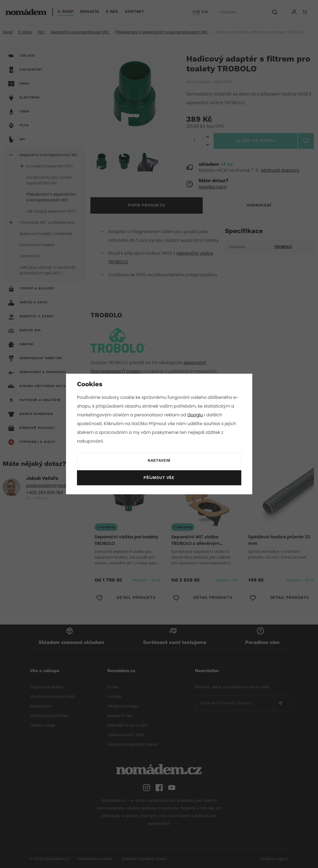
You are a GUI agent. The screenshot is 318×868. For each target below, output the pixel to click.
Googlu (196, 415)
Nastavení (159, 461)
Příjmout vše (159, 478)
